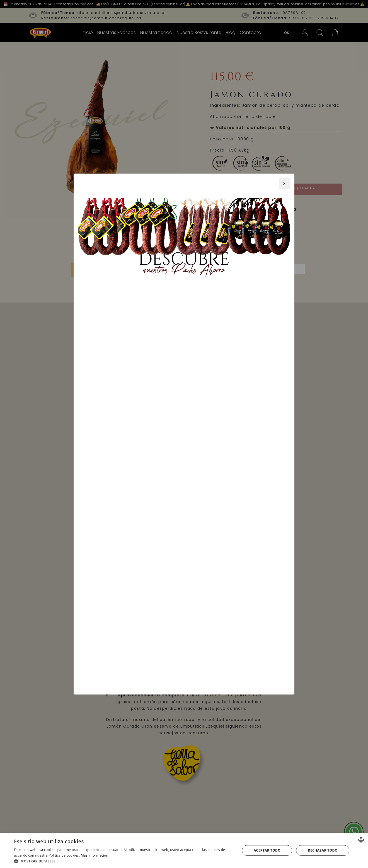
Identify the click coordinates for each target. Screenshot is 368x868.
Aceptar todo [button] (267, 850)
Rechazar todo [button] (323, 850)
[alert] (184, 850)
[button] (124, 861)
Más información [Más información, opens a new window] (95, 855)
